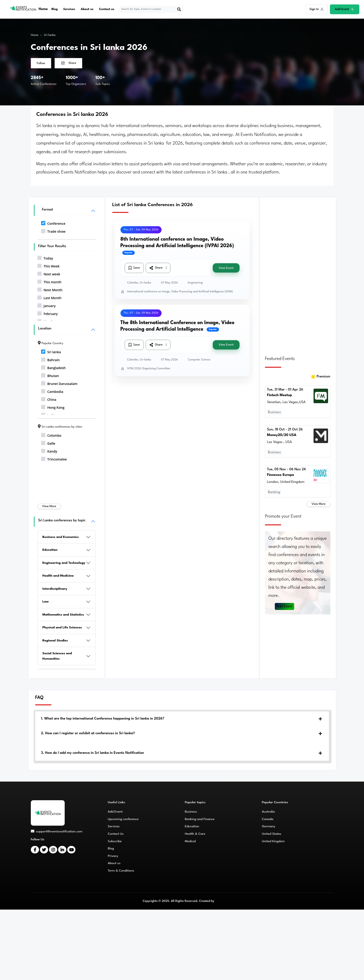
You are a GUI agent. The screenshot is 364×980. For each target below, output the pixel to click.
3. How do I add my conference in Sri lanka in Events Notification (93, 753)
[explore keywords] (148, 9)
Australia (268, 812)
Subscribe (115, 841)
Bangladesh (53, 367)
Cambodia (52, 391)
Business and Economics (61, 537)
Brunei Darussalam (59, 383)
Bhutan (50, 375)
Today (45, 257)
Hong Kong (53, 407)
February (48, 313)
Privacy (113, 856)
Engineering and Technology (64, 563)
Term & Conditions (121, 871)
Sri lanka (50, 35)
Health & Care (195, 834)
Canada (268, 819)
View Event (226, 268)
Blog (55, 9)
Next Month (50, 289)
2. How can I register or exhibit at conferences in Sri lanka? (88, 733)
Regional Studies (55, 641)
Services (69, 9)
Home (43, 9)
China (49, 399)
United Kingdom (273, 841)
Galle (48, 443)
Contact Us (116, 834)
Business (191, 812)
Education (50, 550)
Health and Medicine (58, 576)
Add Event (285, 605)
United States (272, 834)
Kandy (49, 450)
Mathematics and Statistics (63, 615)
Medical (190, 841)
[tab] (182, 719)
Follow (41, 63)
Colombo (51, 435)
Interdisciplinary (55, 589)
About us (87, 9)
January (47, 305)
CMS (218, 901)
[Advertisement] (298, 274)
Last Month (49, 297)
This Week (49, 265)
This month (49, 281)
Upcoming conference (123, 819)
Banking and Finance (200, 819)
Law (46, 602)
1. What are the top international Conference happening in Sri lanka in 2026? (103, 719)
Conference (53, 223)
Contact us (107, 9)
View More (49, 506)
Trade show (53, 231)
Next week (49, 273)
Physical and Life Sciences (62, 627)
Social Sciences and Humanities (57, 656)
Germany (269, 826)
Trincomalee (54, 458)
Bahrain (50, 359)
